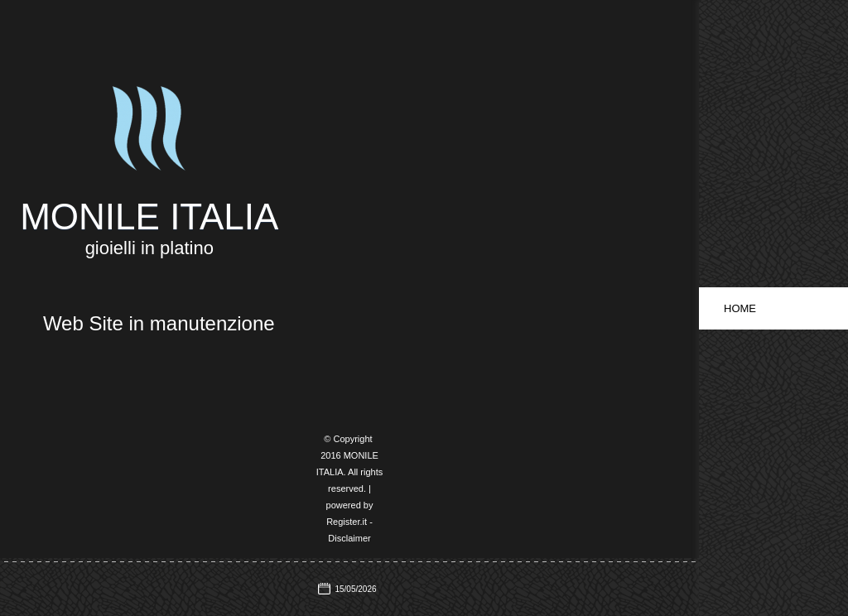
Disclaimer (349, 538)
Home (740, 308)
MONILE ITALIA (149, 217)
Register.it (347, 522)
